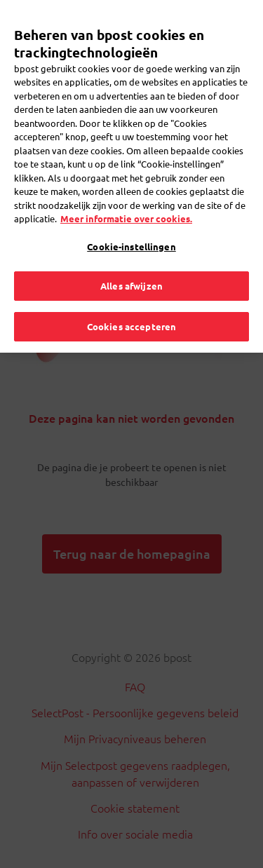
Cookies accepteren (131, 304)
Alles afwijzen (131, 263)
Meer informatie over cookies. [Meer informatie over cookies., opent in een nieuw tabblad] (126, 196)
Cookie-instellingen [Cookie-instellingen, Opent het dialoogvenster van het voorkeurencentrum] (131, 224)
